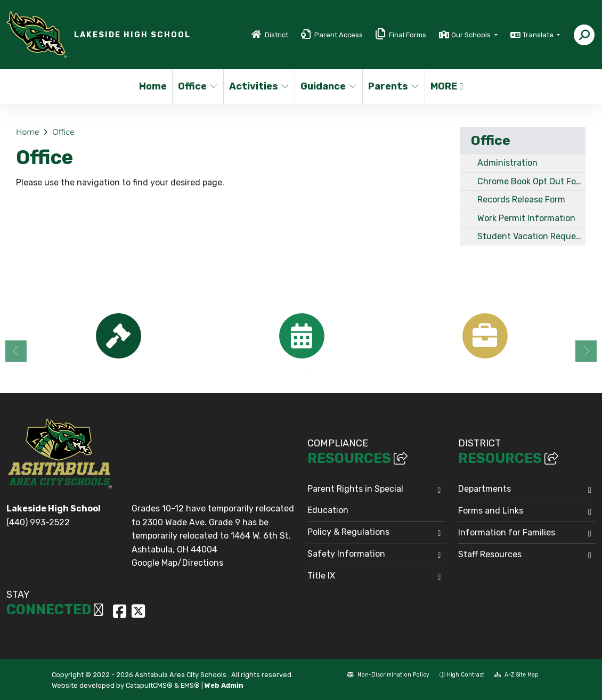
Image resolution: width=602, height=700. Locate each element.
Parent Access (339, 35)
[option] (118, 336)
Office (198, 86)
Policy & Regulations (348, 532)
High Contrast (465, 675)
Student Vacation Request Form (531, 236)
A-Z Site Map (516, 675)
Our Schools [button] (472, 35)
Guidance (328, 86)
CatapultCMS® (149, 685)
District (276, 35)
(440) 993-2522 (38, 522)
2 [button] (309, 375)
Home (153, 86)
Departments (485, 489)
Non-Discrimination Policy (388, 675)
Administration (507, 163)
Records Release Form (521, 200)
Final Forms (408, 35)
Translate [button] (539, 35)
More (447, 86)
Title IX (321, 576)
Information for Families (507, 532)
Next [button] (586, 351)
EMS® (190, 685)
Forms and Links (491, 511)
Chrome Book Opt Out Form (531, 181)
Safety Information (346, 554)
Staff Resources (490, 554)
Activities (258, 86)
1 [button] (293, 375)
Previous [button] (16, 351)
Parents (393, 86)
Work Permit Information (526, 218)
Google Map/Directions (177, 563)
